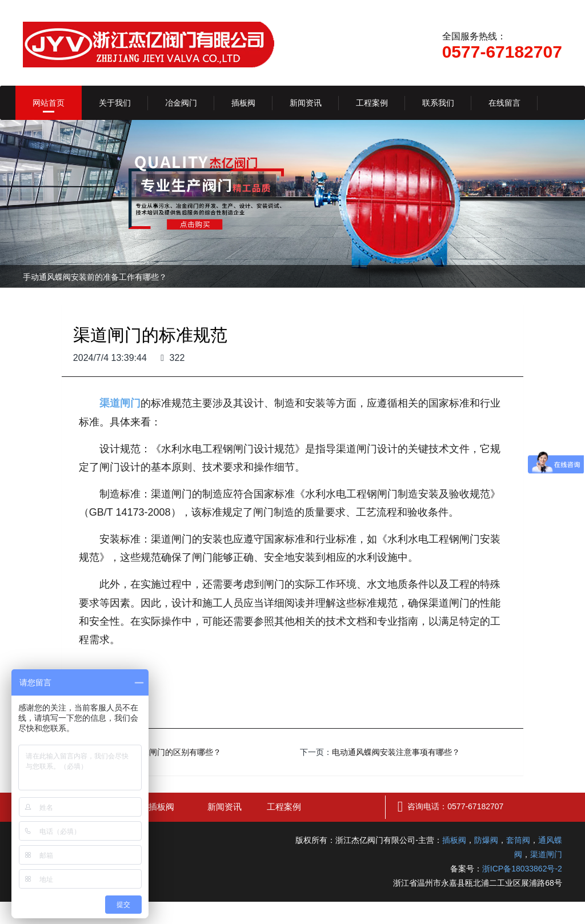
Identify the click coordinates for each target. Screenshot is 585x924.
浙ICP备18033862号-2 (522, 869)
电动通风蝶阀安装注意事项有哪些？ (396, 752)
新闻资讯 (306, 103)
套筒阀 (518, 840)
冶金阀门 (181, 103)
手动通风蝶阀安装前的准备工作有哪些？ (95, 277)
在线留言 (504, 103)
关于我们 (115, 103)
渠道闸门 (546, 854)
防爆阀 (486, 840)
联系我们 (438, 103)
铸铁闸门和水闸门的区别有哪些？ (161, 752)
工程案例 (372, 103)
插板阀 (243, 103)
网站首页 (49, 103)
